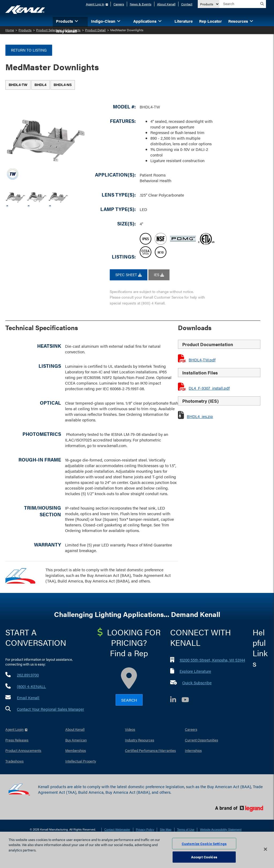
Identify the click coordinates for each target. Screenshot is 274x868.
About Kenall (166, 4)
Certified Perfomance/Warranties (150, 750)
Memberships (76, 750)
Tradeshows (14, 761)
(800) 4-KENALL (31, 686)
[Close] (265, 849)
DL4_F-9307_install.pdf (209, 388)
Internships (193, 750)
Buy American (76, 740)
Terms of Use (186, 830)
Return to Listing (29, 50)
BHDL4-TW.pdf (202, 360)
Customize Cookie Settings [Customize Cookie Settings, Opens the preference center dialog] (204, 844)
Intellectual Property (81, 761)
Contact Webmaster (117, 830)
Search (129, 700)
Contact (187, 4)
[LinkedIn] (176, 700)
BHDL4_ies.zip (200, 416)
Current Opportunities (201, 740)
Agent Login (14, 729)
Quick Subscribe (197, 683)
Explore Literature (195, 671)
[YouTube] (188, 700)
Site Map (165, 830)
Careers (119, 4)
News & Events (141, 4)
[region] (137, 850)
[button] (85, 21)
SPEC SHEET (129, 275)
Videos (130, 729)
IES (159, 275)
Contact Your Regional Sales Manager (50, 709)
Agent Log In (95, 4)
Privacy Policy (145, 830)
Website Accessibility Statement (221, 830)
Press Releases (17, 740)
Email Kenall (28, 697)
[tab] (18, 85)
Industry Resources (140, 740)
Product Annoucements (23, 750)
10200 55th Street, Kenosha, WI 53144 (212, 660)
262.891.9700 (28, 675)
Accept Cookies (204, 857)
